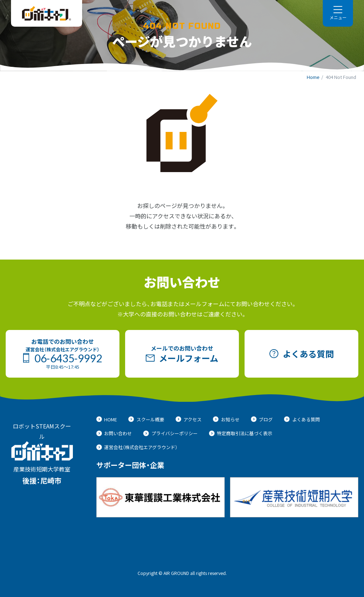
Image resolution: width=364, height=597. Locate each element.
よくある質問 (302, 419)
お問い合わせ (114, 433)
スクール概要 (146, 419)
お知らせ (226, 419)
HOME (107, 419)
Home (313, 77)
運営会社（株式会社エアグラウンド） (137, 447)
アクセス (189, 419)
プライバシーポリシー (170, 433)
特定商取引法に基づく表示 (241, 433)
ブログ (262, 419)
